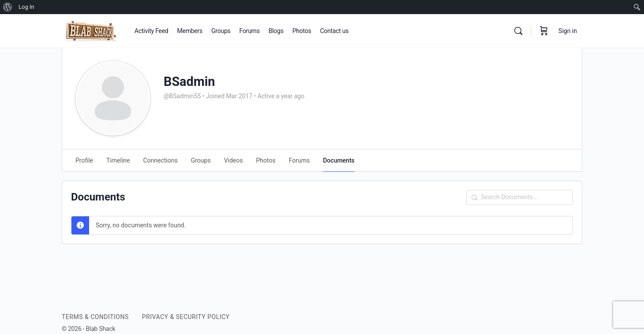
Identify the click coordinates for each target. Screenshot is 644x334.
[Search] (518, 31)
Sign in (568, 31)
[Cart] (544, 31)
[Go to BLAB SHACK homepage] (92, 30)
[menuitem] (8, 7)
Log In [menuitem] (26, 7)
